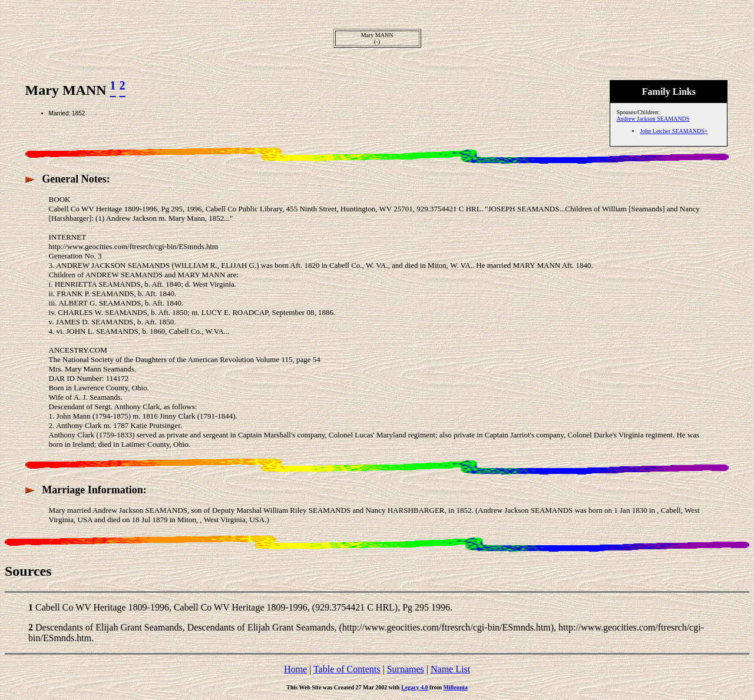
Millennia (456, 687)
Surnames (406, 669)
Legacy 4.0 (415, 687)
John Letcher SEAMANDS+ (674, 131)
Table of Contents (347, 669)
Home (295, 669)
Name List (450, 669)
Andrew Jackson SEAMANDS (653, 119)
